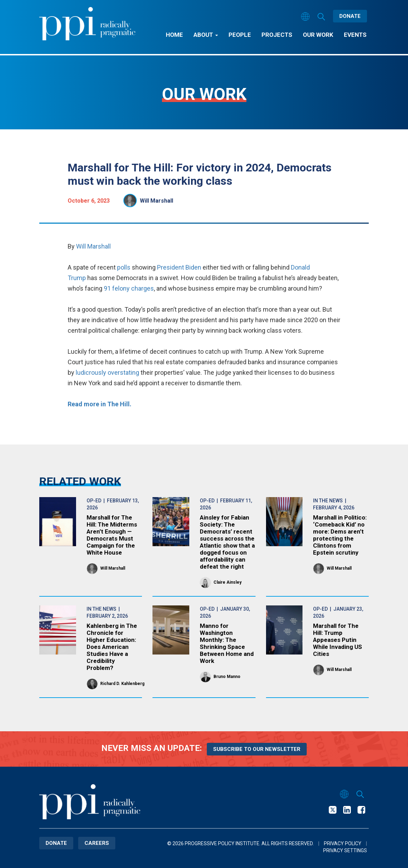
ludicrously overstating (107, 372)
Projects (277, 35)
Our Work (318, 35)
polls (123, 267)
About (206, 35)
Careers (97, 843)
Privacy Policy (343, 843)
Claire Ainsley (227, 582)
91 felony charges (129, 288)
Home (174, 35)
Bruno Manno (227, 677)
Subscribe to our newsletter (257, 749)
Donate (350, 16)
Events (355, 35)
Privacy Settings (345, 850)
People (240, 35)
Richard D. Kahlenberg (122, 684)
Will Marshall (157, 201)
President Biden (180, 267)
